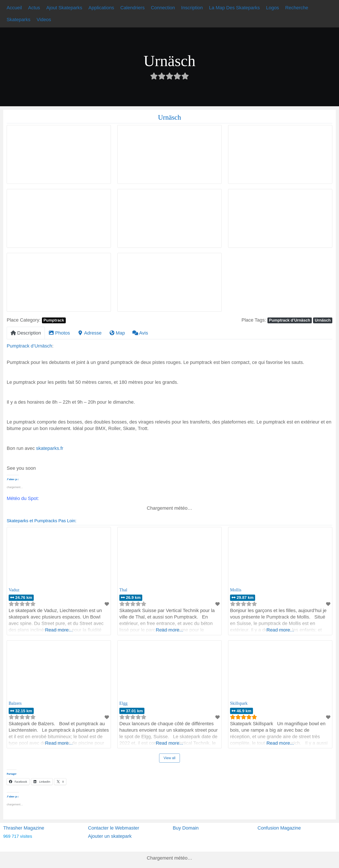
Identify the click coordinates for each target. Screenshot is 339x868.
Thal (123, 590)
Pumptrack (54, 320)
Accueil (14, 8)
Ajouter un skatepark (110, 836)
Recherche (297, 8)
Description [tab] (26, 333)
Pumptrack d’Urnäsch (290, 320)
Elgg (123, 703)
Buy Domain (186, 828)
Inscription (192, 8)
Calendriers (132, 8)
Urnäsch (323, 320)
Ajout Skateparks (64, 8)
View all (170, 758)
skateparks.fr (50, 448)
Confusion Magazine (279, 828)
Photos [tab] (59, 333)
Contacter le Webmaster (114, 828)
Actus (34, 8)
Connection (163, 8)
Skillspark (239, 703)
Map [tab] (117, 333)
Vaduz (14, 590)
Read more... (59, 630)
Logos (272, 8)
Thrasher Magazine (24, 828)
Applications (101, 8)
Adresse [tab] (90, 333)
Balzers (15, 703)
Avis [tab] (140, 333)
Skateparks (18, 20)
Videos (44, 20)
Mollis (236, 590)
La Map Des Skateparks (234, 8)
